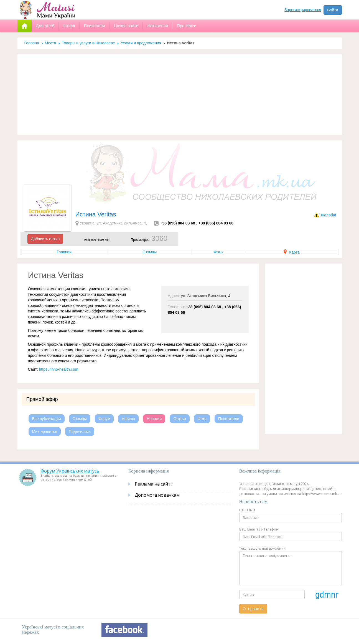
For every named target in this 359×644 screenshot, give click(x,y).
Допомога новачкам (157, 495)
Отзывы (150, 252)
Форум (104, 419)
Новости (154, 419)
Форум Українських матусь (70, 471)
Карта (291, 252)
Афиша (128, 419)
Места (51, 43)
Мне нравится (45, 431)
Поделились (80, 431)
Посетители (229, 419)
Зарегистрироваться (303, 10)
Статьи (180, 419)
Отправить (253, 609)
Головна (32, 43)
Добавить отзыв (45, 239)
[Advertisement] (180, 95)
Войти (333, 10)
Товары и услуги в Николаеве (88, 43)
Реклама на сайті (153, 484)
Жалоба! (328, 215)
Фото (218, 252)
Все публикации (47, 419)
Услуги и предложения (141, 43)
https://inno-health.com (59, 369)
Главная (64, 252)
